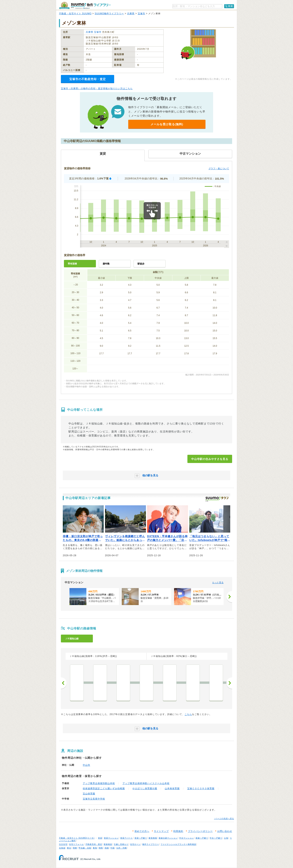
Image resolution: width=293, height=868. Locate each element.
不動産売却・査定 (94, 844)
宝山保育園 (89, 794)
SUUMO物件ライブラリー (109, 14)
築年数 (106, 264)
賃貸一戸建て (141, 838)
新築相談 (108, 844)
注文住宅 (63, 844)
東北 (69, 848)
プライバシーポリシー (200, 831)
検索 (231, 6)
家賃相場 (153, 838)
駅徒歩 (141, 264)
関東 (75, 848)
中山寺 (86, 765)
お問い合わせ (225, 831)
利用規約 (178, 831)
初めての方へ (142, 831)
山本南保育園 (172, 788)
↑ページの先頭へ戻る (224, 819)
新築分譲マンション (168, 838)
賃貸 (100, 838)
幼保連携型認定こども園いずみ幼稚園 (104, 788)
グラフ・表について (219, 169)
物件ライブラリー (151, 844)
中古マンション (187, 838)
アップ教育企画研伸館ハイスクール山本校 (146, 783)
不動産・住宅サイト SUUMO (75, 14)
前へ (64, 683)
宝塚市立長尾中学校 (94, 799)
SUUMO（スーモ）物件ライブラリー (85, 5)
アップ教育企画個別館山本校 (99, 783)
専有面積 (72, 264)
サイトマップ (161, 831)
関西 (101, 848)
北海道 (62, 848)
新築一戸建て (202, 838)
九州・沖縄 (121, 848)
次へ (229, 683)
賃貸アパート (127, 838)
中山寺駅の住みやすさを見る (210, 459)
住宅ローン (135, 844)
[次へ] (229, 597)
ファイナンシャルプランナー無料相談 (178, 844)
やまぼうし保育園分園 (145, 788)
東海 (95, 848)
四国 (107, 848)
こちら (188, 714)
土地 (226, 838)
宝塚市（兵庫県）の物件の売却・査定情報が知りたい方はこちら (97, 88)
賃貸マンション (111, 838)
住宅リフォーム (76, 844)
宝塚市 (141, 14)
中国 (112, 848)
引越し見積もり (121, 844)
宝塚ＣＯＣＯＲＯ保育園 (201, 788)
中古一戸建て (216, 838)
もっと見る (218, 583)
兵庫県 (131, 14)
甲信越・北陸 (85, 848)
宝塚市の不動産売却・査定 (88, 79)
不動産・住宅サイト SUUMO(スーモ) (77, 838)
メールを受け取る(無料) (167, 124)
